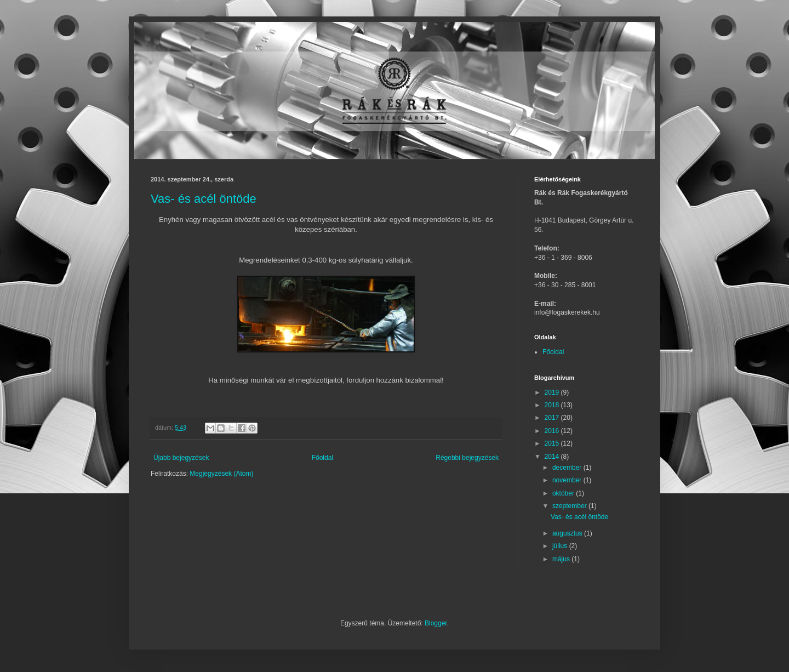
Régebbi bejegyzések (467, 458)
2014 (553, 457)
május (562, 559)
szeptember (570, 506)
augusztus (568, 533)
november (568, 480)
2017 (553, 418)
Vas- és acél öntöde (204, 199)
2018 (553, 405)
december (568, 468)
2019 (553, 392)
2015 (553, 443)
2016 (553, 431)
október (564, 493)
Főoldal (322, 458)
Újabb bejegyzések (181, 458)
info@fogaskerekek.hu (567, 312)
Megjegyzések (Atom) (221, 474)
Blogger (436, 623)
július (561, 546)
